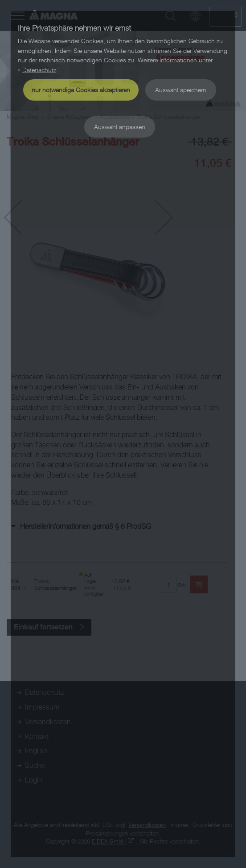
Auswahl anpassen (120, 127)
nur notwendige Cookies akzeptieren (81, 90)
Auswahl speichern (181, 90)
